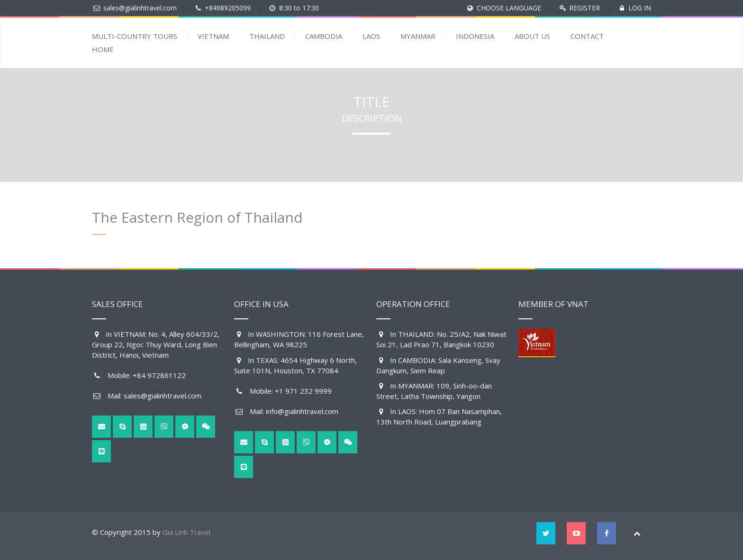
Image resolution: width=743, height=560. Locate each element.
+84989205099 (228, 8)
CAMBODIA (324, 36)
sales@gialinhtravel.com (140, 8)
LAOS (371, 36)
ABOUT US (532, 36)
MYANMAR (418, 36)
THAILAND (267, 36)
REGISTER (584, 8)
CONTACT (587, 36)
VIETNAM (213, 36)
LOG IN (640, 8)
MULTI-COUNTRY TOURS (135, 36)
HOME (103, 49)
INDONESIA (475, 36)
